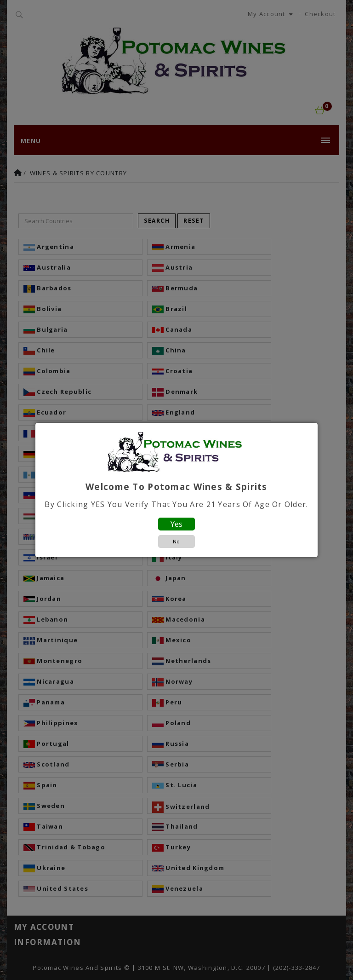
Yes (176, 524)
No (176, 541)
